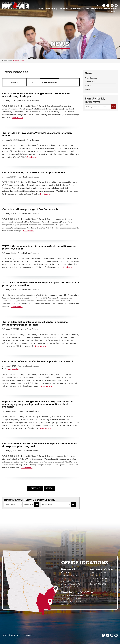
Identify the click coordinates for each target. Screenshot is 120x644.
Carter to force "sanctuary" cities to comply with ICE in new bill (38, 362)
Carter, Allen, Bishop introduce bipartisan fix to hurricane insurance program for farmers (35, 323)
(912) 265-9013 (71, 587)
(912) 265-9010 (74, 584)
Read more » (17, 118)
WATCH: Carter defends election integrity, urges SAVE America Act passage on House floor (41, 284)
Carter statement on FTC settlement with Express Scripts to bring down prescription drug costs (40, 445)
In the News (90, 82)
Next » (49, 488)
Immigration (13, 369)
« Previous (35, 488)
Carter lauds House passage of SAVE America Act (31, 209)
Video (87, 89)
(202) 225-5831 (74, 601)
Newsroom (75, 8)
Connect (113, 11)
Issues (86, 8)
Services (64, 8)
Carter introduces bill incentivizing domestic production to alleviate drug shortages (36, 95)
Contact (16, 635)
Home (41, 8)
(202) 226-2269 (71, 604)
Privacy (28, 635)
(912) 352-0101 (102, 581)
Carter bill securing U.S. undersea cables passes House (34, 173)
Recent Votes (110, 8)
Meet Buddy (52, 8)
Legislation (96, 8)
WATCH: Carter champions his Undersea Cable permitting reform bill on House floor (40, 247)
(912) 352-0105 (99, 584)
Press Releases (49, 82)
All (34, 82)
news (10, 61)
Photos (88, 86)
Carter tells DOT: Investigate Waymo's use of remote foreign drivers (37, 134)
